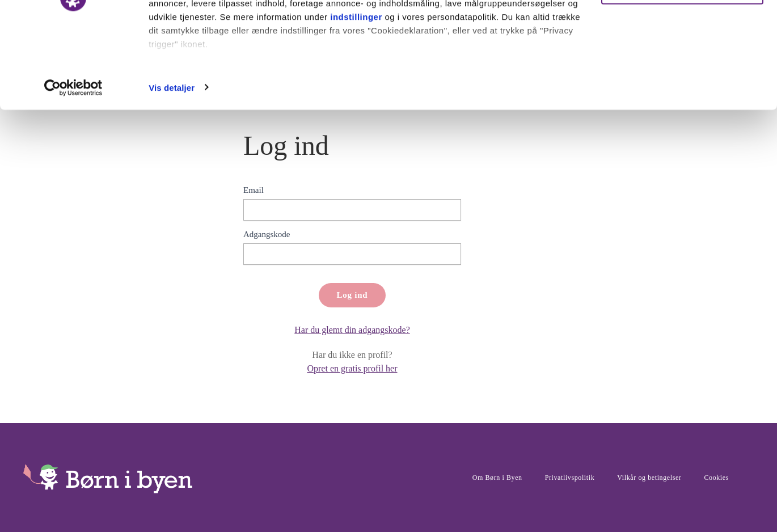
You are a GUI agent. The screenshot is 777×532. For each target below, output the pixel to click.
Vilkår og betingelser (649, 478)
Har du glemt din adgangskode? (352, 330)
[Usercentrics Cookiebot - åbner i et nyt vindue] (73, 167)
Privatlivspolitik (570, 478)
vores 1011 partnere (215, 41)
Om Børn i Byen (497, 478)
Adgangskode (267, 234)
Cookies (716, 478)
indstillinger (356, 96)
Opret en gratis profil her (352, 368)
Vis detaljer (172, 166)
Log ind (352, 295)
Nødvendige (683, 67)
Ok (682, 30)
